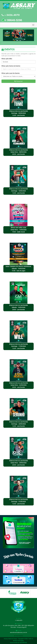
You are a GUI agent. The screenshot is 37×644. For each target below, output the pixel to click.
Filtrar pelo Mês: (7, 59)
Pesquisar (19, 81)
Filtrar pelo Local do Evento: (11, 73)
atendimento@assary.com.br (18, 632)
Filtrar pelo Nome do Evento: (11, 66)
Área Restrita (19, 636)
